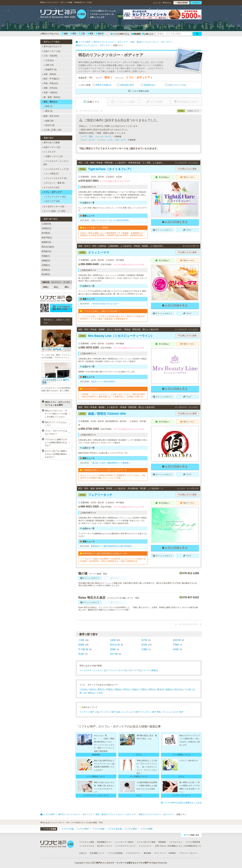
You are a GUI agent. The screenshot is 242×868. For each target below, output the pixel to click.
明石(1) (152, 689)
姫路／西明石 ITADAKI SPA (102, 414)
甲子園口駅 (83, 649)
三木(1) (100, 693)
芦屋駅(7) (46, 256)
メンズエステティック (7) (56, 169)
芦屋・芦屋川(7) (50, 83)
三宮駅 (81, 640)
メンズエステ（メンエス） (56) (56, 163)
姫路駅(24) (46, 242)
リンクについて (145, 846)
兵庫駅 (144, 649)
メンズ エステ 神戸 (131, 712)
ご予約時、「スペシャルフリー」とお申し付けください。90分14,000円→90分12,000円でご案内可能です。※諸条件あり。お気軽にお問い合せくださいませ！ (113, 396)
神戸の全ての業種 (51, 143)
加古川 (100, 34)
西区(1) (91, 693)
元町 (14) (49, 65)
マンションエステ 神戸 (173, 712)
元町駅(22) (46, 228)
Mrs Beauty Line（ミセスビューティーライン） (116, 336)
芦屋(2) (109, 689)
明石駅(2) (46, 274)
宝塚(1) (135, 689)
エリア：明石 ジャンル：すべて (96, 137)
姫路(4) (169, 689)
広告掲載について (97, 853)
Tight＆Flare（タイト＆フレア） (106, 169)
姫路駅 (81, 645)
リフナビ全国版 (49, 829)
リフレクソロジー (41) (55, 197)
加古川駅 (114, 654)
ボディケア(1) (135, 670)
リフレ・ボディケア (52, 192)
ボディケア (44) (52, 201)
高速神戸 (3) (50, 70)
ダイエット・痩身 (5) (54, 183)
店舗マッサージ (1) (53, 156)
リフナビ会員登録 (115, 853)
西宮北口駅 (115, 645)
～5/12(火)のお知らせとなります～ (105, 304)
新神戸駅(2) (47, 238)
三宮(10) (83, 689)
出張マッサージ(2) (51, 51)
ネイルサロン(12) (51, 187)
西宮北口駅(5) (48, 247)
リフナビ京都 (98, 829)
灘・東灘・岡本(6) (51, 97)
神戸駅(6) (46, 233)
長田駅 (176, 649)
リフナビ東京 (131, 829)
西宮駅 (144, 645)
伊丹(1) (126, 689)
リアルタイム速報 (87, 842)
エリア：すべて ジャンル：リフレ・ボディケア (103, 140)
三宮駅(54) (46, 224)
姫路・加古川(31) (50, 116)
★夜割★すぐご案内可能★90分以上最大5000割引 (111, 546)
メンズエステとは (87, 846)
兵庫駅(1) (46, 265)
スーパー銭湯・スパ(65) (54, 211)
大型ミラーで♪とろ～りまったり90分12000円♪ (110, 220)
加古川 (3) (49, 125)
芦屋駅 (176, 645)
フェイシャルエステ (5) (55, 178)
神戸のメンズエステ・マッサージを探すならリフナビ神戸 (122, 863)
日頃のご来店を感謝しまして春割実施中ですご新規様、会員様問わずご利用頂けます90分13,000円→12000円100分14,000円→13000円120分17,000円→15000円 (112, 234)
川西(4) (143, 689)
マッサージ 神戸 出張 (110, 712)
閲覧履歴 (136, 34)
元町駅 (113, 640)
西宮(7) (101, 689)
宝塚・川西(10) (50, 93)
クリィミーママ (94, 253)
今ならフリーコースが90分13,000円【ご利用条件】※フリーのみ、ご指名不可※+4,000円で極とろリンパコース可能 (113, 477)
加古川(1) (179, 689)
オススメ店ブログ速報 (146, 842)
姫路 (65, 34)
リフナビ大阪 (68, 829)
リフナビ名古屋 (115, 829)
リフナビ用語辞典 (193, 842)
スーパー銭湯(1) (151, 670)
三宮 (82, 34)
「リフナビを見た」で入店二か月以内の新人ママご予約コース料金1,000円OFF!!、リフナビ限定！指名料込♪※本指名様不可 (112, 318)
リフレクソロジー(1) (118, 670)
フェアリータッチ (95, 495)
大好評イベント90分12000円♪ (103, 382)
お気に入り (148, 34)
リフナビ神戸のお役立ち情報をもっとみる (181, 803)
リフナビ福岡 (146, 829)
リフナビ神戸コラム (120, 34)
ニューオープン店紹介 (124, 842)
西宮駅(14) (46, 251)
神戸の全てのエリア (52, 47)
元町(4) (92, 689)
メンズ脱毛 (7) (51, 174)
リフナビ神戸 (83, 829)
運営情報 (147, 853)
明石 (73, 34)
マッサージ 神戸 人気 (89, 712)
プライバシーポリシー (188, 853)
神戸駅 (144, 640)
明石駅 (81, 654)
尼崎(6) (118, 689)
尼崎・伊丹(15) (50, 88)
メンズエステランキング (125, 846)
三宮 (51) (49, 60)
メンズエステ (49, 152)
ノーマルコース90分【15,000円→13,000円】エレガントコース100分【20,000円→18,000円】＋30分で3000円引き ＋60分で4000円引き (113, 560)
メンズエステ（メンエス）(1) (93, 670)
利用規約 (172, 853)
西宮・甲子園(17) (51, 79)
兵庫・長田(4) (49, 74)
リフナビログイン (133, 853)
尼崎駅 (113, 649)
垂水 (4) (48, 111)
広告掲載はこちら (175, 846)
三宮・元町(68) (49, 56)
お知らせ (83, 853)
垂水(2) (161, 689)
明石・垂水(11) (49, 102)
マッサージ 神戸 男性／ (152, 712)
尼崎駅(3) (46, 261)
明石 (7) (48, 106)
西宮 (90, 34)
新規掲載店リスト (105, 842)
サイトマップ (160, 853)
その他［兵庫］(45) (52, 130)
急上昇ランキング (105, 846)
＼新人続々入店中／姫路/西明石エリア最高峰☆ (110, 463)
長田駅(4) (46, 270)
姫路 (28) (49, 121)
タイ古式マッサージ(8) (53, 207)
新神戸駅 (177, 640)
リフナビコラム (176, 842)
